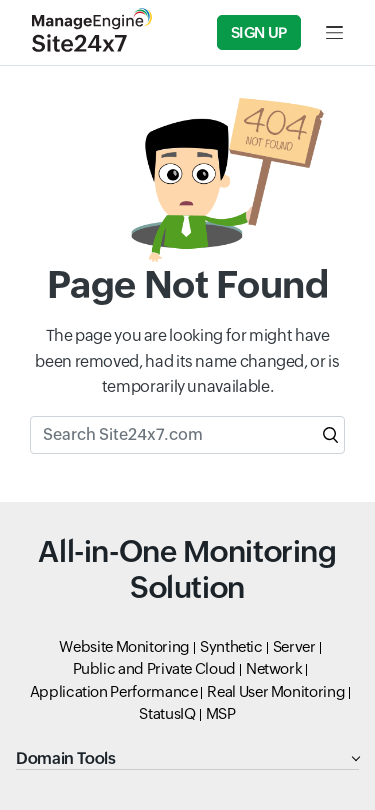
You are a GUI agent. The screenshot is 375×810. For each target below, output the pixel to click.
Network (274, 668)
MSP (221, 713)
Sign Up (259, 32)
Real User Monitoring (276, 691)
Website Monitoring (124, 646)
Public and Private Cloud (154, 668)
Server (294, 646)
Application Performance (114, 691)
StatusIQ (167, 713)
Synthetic (231, 646)
